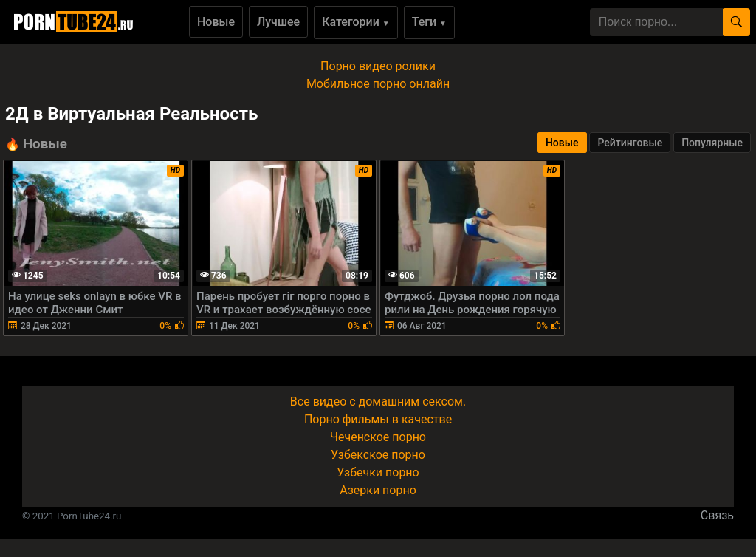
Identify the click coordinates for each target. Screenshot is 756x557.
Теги (429, 22)
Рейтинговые (630, 143)
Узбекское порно (378, 455)
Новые (216, 22)
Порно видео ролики (378, 66)
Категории (356, 22)
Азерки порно (378, 490)
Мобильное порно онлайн (378, 84)
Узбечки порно (378, 472)
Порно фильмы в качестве (378, 419)
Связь (717, 515)
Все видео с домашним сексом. (378, 401)
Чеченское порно (378, 437)
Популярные (712, 143)
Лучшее (278, 22)
